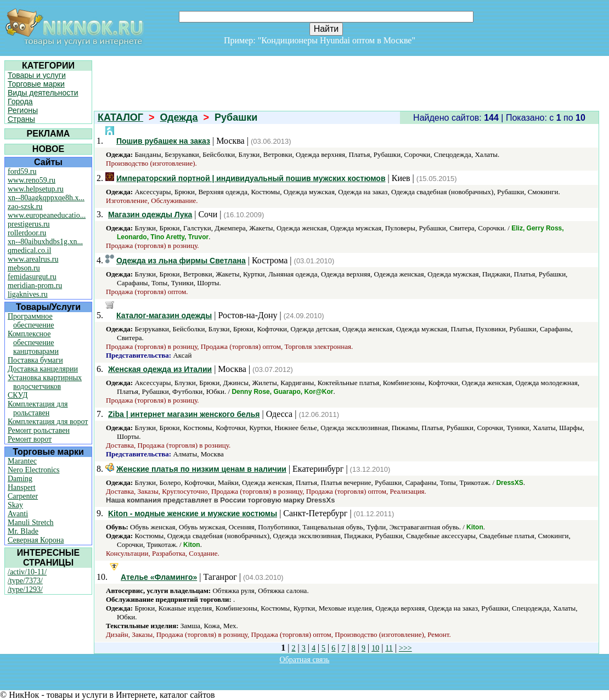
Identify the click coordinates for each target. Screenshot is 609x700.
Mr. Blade (23, 531)
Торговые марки (36, 84)
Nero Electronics (33, 470)
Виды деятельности (43, 93)
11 (389, 648)
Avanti (18, 514)
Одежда (179, 117)
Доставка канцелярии (43, 369)
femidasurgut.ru (32, 277)
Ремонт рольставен (39, 430)
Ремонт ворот (30, 439)
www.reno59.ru (32, 180)
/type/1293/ (25, 589)
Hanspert (22, 487)
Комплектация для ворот (48, 422)
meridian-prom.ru (35, 286)
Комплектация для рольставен (38, 408)
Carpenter (23, 496)
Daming (20, 479)
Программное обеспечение (31, 321)
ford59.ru (22, 171)
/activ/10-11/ (27, 572)
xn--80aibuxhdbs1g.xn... (45, 242)
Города (20, 101)
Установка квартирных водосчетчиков (45, 382)
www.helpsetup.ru (36, 189)
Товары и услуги (37, 75)
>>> (405, 648)
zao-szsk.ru (25, 207)
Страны (21, 119)
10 (375, 648)
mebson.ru (24, 268)
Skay (15, 505)
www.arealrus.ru (33, 259)
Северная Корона (36, 540)
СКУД (18, 395)
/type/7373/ (25, 581)
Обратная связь (305, 660)
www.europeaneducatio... (47, 215)
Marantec (22, 461)
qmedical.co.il (29, 250)
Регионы (23, 110)
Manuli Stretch (31, 523)
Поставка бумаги (35, 360)
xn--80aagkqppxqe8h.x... (46, 198)
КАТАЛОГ (120, 117)
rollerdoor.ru (27, 233)
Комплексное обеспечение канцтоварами (33, 343)
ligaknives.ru (28, 294)
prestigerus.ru (29, 224)
